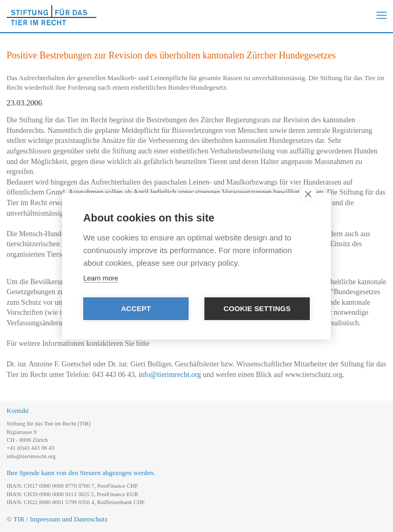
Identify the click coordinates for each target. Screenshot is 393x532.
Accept (136, 309)
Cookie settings (257, 309)
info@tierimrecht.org (170, 375)
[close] (308, 194)
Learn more (101, 278)
